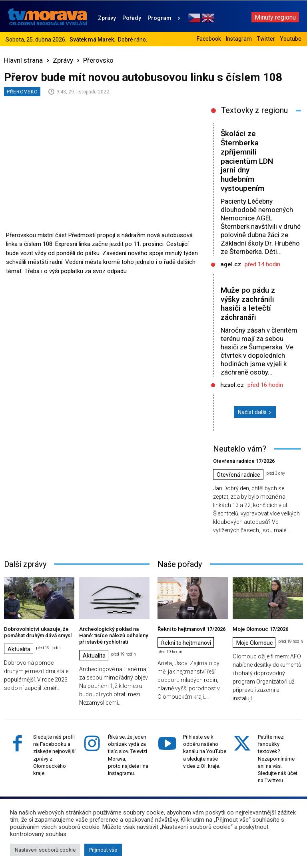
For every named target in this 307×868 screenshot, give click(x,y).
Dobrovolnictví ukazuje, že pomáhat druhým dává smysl (37, 632)
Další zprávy (25, 564)
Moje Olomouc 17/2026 (260, 629)
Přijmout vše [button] (103, 850)
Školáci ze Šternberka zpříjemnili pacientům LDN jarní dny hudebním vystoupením (247, 161)
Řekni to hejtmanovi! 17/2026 (191, 629)
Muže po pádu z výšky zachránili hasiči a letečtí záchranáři (248, 304)
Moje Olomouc (254, 643)
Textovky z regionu (254, 110)
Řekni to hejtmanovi (186, 643)
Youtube (291, 39)
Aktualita (19, 649)
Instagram (239, 39)
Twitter (266, 39)
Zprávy (63, 60)
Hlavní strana (23, 60)
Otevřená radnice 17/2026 (244, 461)
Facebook (209, 39)
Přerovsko (98, 60)
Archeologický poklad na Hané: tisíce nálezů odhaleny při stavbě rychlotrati (113, 635)
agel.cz (231, 264)
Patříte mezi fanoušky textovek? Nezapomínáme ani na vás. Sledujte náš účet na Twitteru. (278, 758)
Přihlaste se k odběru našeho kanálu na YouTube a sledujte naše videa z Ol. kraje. (205, 751)
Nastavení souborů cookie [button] (45, 850)
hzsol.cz (232, 385)
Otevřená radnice (238, 475)
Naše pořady (180, 564)
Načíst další (255, 412)
